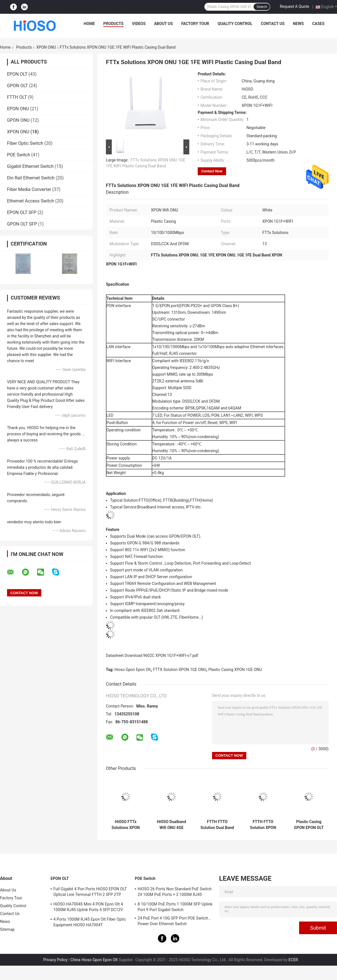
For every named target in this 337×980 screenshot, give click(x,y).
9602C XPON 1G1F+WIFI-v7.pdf (171, 655)
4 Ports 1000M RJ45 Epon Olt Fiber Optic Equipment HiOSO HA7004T (90, 922)
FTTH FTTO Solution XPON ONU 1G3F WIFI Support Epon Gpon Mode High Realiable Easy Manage (263, 825)
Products (113, 24)
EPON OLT (17, 74)
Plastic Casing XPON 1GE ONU (235, 670)
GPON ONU (18, 120)
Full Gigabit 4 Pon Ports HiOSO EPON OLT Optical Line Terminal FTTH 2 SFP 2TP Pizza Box (90, 893)
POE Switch (19, 155)
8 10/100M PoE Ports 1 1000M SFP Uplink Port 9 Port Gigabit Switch (175, 907)
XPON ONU (46, 47)
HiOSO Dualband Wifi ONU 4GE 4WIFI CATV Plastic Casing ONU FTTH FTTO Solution (172, 825)
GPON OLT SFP (22, 224)
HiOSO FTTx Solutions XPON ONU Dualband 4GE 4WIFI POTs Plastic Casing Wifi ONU (126, 825)
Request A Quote (294, 6)
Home (89, 24)
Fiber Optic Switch (25, 143)
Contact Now (212, 171)
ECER (293, 960)
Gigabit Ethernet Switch (30, 166)
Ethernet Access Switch (31, 201)
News (298, 24)
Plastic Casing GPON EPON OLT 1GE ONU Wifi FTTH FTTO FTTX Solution (309, 825)
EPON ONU (18, 109)
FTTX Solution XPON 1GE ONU (179, 670)
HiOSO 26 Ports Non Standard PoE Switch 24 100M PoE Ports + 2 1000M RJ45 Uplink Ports (175, 893)
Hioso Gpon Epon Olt (133, 670)
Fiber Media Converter (29, 189)
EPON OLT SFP (22, 212)
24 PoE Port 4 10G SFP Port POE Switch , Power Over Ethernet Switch (174, 921)
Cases (318, 24)
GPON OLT (17, 86)
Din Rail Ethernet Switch (31, 178)
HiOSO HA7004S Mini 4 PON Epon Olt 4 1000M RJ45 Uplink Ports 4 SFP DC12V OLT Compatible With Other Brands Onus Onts (89, 908)
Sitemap (7, 929)
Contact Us (273, 24)
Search (262, 7)
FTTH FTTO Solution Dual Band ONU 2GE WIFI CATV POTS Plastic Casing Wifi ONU (217, 825)
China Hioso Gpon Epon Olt (94, 960)
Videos (139, 24)
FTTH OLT (17, 97)
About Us (163, 24)
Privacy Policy (55, 960)
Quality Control (235, 24)
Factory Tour (195, 24)
